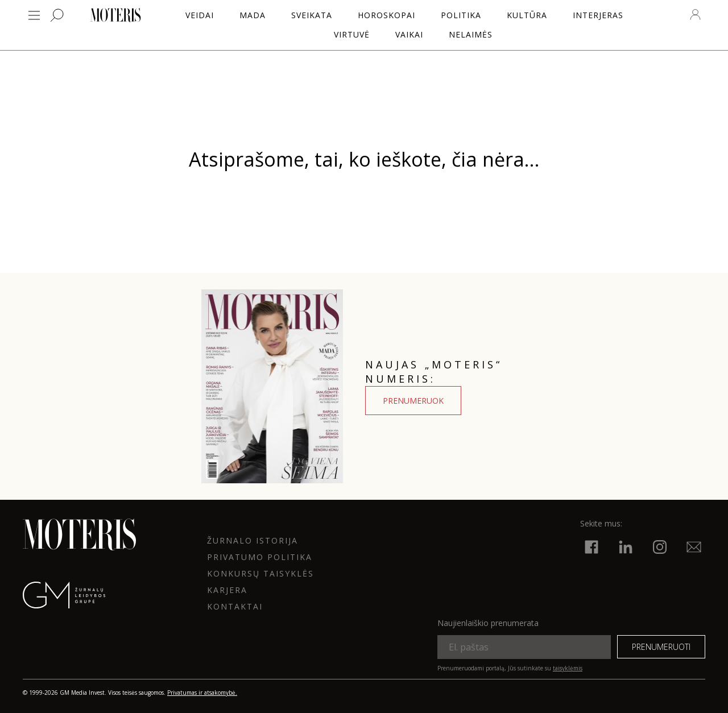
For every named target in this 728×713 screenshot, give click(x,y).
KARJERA (227, 590)
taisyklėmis (568, 668)
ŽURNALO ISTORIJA (253, 540)
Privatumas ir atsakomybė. (202, 693)
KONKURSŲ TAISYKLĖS (260, 573)
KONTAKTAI (235, 606)
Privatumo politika (260, 557)
